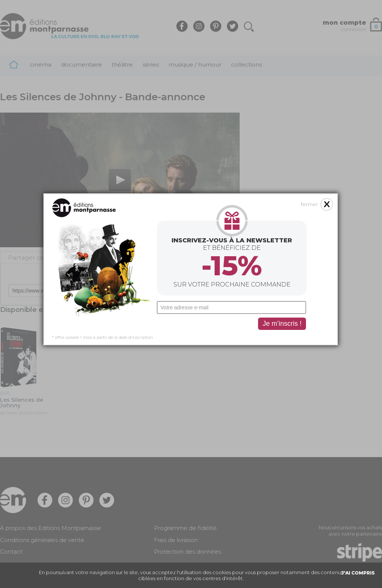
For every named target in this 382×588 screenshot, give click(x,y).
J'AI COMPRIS (358, 573)
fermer (278, 143)
